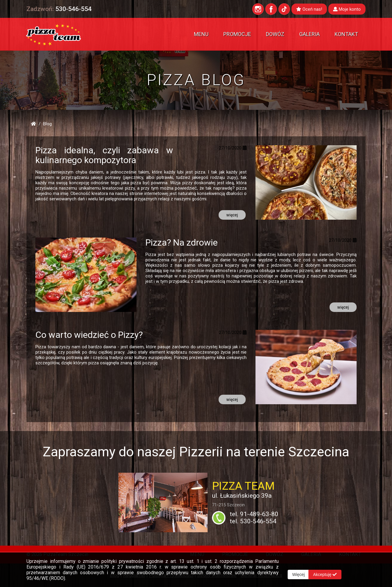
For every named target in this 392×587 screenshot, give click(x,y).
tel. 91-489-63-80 (254, 514)
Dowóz (275, 34)
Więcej (299, 574)
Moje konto (347, 9)
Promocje (237, 34)
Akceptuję (326, 574)
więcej (232, 215)
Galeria (309, 34)
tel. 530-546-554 (253, 521)
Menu (201, 34)
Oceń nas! (309, 9)
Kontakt (346, 34)
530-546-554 (73, 9)
